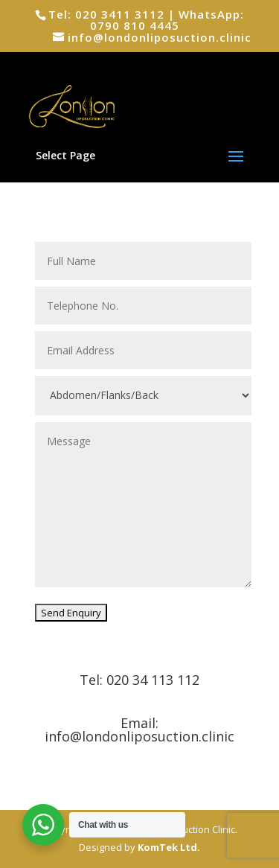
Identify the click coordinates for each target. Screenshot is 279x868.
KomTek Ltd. (169, 847)
